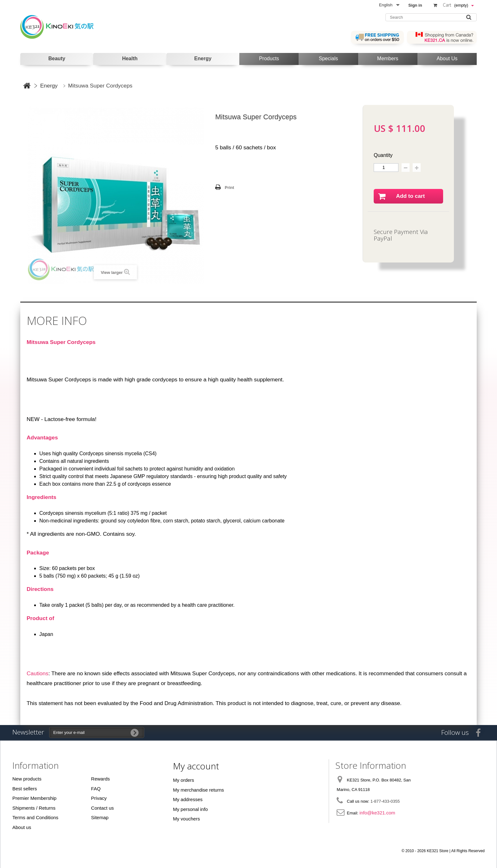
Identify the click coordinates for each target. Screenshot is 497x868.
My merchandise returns (199, 790)
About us (22, 827)
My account (196, 766)
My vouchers (187, 819)
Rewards (100, 779)
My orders (184, 780)
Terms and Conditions (35, 817)
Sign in (415, 5)
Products (269, 58)
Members (388, 58)
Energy (203, 58)
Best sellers (25, 789)
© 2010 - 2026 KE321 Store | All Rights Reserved (443, 851)
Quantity (383, 155)
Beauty (57, 58)
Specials (328, 58)
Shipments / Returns (34, 808)
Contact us (102, 808)
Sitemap (100, 817)
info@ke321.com (377, 813)
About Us (447, 58)
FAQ (96, 789)
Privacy (99, 798)
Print (229, 188)
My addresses (188, 799)
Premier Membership (34, 798)
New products (27, 779)
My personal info (190, 809)
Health (130, 58)
